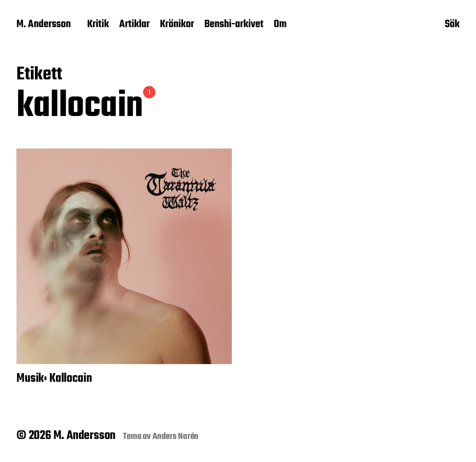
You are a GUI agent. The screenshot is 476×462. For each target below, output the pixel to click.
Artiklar (134, 25)
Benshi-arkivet (234, 25)
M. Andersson (44, 25)
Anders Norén (176, 436)
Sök (452, 25)
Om (280, 25)
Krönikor (177, 25)
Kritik (98, 25)
